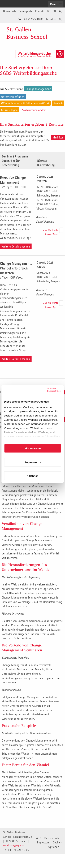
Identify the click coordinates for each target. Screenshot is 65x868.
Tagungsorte (25, 11)
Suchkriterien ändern (34, 110)
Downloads (9, 11)
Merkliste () (54, 19)
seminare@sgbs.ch (14, 845)
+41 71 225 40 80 (33, 19)
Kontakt (40, 11)
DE (49, 11)
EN (54, 11)
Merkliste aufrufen (58, 138)
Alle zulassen (32, 448)
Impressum (43, 842)
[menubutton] (56, 4)
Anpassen (33, 462)
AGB (39, 838)
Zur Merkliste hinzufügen (51, 232)
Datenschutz (52, 838)
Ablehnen (32, 476)
